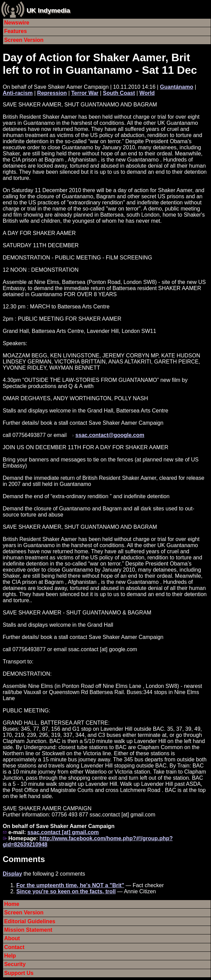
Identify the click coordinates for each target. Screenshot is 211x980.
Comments (24, 859)
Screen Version (24, 40)
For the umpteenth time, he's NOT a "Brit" (70, 885)
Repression (52, 93)
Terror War (85, 93)
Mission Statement (28, 930)
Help (10, 956)
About (12, 938)
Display (12, 874)
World (147, 93)
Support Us (19, 973)
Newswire (17, 23)
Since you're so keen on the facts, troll (66, 891)
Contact (14, 947)
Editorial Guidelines (30, 921)
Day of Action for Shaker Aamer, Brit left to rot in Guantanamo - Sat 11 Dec (100, 64)
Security (15, 964)
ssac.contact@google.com (110, 435)
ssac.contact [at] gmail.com (63, 832)
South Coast (119, 93)
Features (15, 31)
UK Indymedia (48, 10)
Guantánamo (177, 87)
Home (12, 904)
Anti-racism (18, 93)
